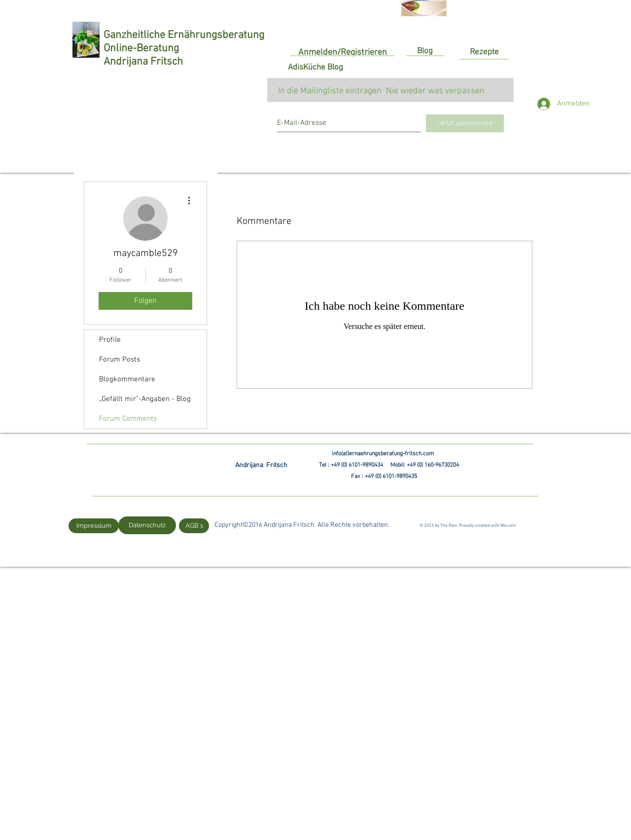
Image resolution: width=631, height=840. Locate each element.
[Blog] (425, 52)
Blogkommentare (127, 379)
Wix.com (508, 526)
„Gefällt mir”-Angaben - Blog (145, 399)
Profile (110, 340)
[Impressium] (94, 526)
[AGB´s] (194, 526)
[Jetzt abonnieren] (465, 123)
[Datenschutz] (147, 525)
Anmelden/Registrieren (343, 53)
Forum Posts (120, 360)
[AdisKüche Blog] (315, 68)
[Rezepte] (484, 53)
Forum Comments (128, 419)
